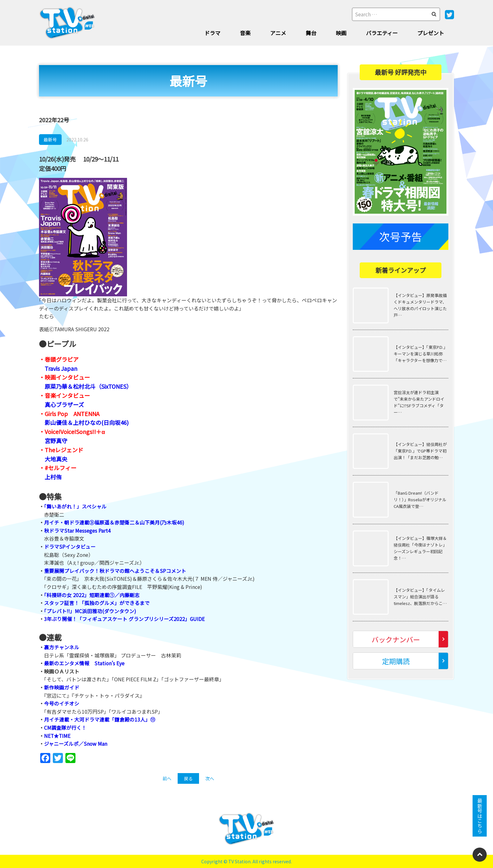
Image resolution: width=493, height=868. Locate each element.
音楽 (245, 33)
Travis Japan (61, 368)
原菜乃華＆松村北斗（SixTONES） (88, 386)
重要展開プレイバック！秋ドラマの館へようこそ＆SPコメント (115, 571)
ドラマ (212, 33)
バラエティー (382, 33)
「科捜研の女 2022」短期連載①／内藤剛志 (92, 595)
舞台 (311, 33)
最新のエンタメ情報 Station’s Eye (84, 663)
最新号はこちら (480, 816)
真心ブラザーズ (64, 404)
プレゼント (431, 33)
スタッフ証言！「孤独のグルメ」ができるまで (97, 603)
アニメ (278, 33)
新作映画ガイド (62, 687)
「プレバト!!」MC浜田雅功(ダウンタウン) (90, 611)
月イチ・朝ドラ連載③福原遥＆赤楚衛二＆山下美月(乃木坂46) (114, 522)
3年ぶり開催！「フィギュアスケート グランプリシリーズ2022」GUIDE (125, 619)
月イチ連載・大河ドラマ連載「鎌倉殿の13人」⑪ (100, 719)
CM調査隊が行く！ (65, 728)
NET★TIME (58, 736)
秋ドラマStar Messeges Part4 (77, 530)
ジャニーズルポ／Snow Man (76, 744)
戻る (188, 778)
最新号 (50, 140)
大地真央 (56, 459)
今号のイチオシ (62, 703)
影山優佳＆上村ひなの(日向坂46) (87, 422)
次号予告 (401, 236)
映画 (341, 33)
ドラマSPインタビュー (70, 547)
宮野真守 (56, 441)
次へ (210, 778)
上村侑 (53, 477)
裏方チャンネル (62, 647)
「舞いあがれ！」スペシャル (75, 506)
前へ (167, 778)
